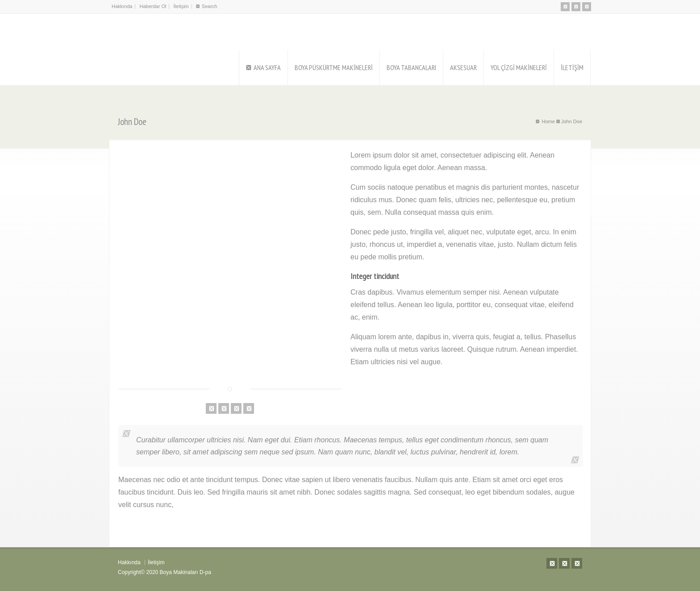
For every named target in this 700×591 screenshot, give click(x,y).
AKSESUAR (463, 67)
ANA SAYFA (267, 67)
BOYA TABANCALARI (411, 67)
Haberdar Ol (153, 6)
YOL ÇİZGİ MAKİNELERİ (519, 67)
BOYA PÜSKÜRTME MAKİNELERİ (334, 67)
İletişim (181, 6)
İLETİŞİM (572, 67)
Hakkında (122, 6)
